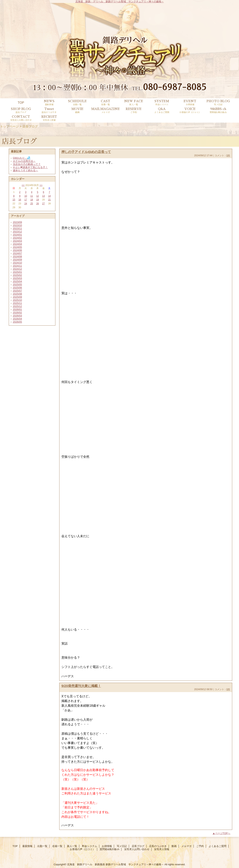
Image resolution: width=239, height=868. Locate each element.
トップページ (9, 126)
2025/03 (17, 278)
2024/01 (17, 235)
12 (38, 196)
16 (20, 200)
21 (49, 200)
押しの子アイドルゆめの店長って (86, 152)
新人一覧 (72, 846)
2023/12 (17, 231)
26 (38, 204)
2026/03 (17, 316)
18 (32, 200)
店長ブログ (138, 846)
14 (49, 196)
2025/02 (17, 275)
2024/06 (17, 250)
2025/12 (17, 306)
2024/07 (17, 253)
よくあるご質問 (218, 846)
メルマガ (187, 846)
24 (26, 204)
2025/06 (17, 288)
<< (23, 185)
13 (43, 196)
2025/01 (17, 272)
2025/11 (17, 303)
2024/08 (17, 256)
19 (38, 200)
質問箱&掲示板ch (109, 849)
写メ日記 (122, 846)
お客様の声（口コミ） (82, 849)
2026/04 (17, 319)
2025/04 (17, 281)
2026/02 (17, 312)
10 (26, 196)
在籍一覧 (57, 846)
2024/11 (17, 266)
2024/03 (17, 241)
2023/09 (17, 222)
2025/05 (17, 284)
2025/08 (17, 294)
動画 (174, 846)
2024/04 (17, 244)
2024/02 (17, 238)
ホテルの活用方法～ (24, 161)
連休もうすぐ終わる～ (25, 170)
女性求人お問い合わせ (137, 849)
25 (32, 204)
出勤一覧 (42, 846)
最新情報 (27, 846)
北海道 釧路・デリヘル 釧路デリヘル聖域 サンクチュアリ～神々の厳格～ (120, 1)
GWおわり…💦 (22, 158)
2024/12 (17, 269)
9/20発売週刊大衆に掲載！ (81, 686)
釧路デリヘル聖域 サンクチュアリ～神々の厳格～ (135, 864)
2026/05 (17, 322)
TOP (21, 103)
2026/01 (17, 309)
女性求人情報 (162, 849)
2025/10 (17, 300)
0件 (228, 156)
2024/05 (17, 247)
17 (26, 200)
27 (43, 204)
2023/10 (17, 225)
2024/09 (17, 260)
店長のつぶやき (158, 846)
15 (14, 200)
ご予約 (200, 846)
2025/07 (17, 291)
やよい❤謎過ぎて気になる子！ (30, 167)
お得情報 (107, 846)
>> (41, 185)
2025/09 (17, 297)
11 (32, 196)
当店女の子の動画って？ (27, 164)
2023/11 (17, 228)
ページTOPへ (223, 833)
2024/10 (17, 263)
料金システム (90, 846)
